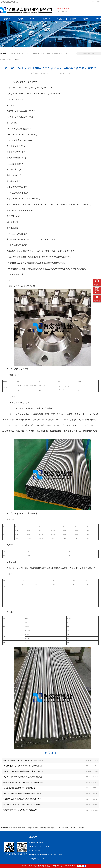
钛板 (23, 53)
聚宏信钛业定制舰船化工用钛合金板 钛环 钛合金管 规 (22, 804)
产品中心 (33, 19)
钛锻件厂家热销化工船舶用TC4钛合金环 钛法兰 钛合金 (23, 766)
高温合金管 (39, 828)
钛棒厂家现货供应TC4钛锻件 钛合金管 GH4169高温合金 (23, 782)
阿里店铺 (92, 2)
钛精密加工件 (55, 828)
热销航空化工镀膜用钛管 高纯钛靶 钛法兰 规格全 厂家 (22, 799)
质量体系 (73, 19)
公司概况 (20, 19)
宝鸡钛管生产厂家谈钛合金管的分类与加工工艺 (20, 810)
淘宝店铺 (98, 2)
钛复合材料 (69, 828)
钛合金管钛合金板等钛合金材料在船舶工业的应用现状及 (23, 771)
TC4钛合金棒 (45, 53)
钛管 (28, 53)
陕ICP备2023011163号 (68, 866)
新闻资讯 (60, 19)
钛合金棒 (47, 828)
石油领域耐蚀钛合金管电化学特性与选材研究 (19, 788)
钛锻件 (13, 53)
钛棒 (19, 53)
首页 (1, 59)
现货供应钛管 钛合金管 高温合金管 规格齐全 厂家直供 (22, 793)
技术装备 (47, 19)
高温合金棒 (30, 828)
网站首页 (7, 19)
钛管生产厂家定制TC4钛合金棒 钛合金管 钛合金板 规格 (23, 777)
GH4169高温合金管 (58, 53)
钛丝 (62, 828)
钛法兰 (76, 828)
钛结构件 (82, 828)
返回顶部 (97, 301)
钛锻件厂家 (35, 53)
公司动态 (17, 59)
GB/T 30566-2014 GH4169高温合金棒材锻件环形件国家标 (23, 760)
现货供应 (87, 19)
